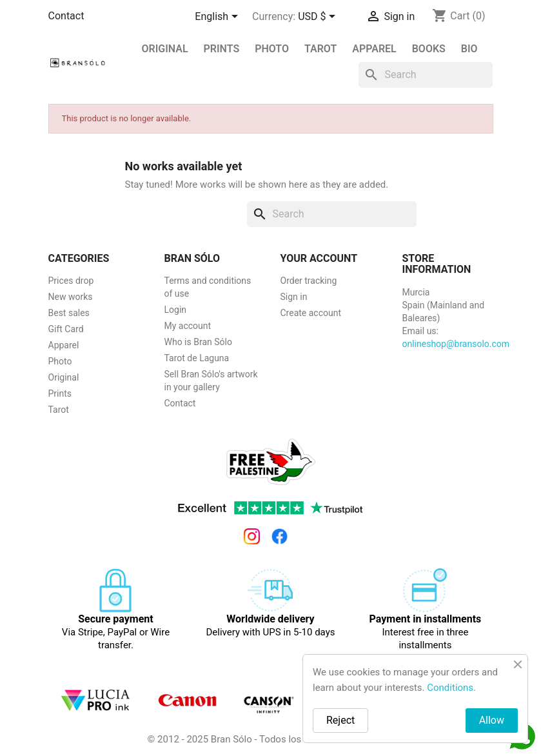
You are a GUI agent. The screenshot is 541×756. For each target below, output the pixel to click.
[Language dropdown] (219, 17)
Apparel (374, 49)
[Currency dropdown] (319, 17)
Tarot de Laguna (197, 358)
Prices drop (71, 281)
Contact (66, 16)
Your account (319, 258)
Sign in (294, 297)
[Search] (426, 75)
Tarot (320, 49)
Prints (60, 393)
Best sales (69, 313)
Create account (311, 313)
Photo (272, 49)
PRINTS (222, 49)
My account (188, 326)
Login (176, 310)
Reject (340, 720)
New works (71, 297)
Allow (492, 720)
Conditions (450, 688)
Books (429, 49)
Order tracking (309, 281)
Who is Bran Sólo (198, 342)
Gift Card (66, 329)
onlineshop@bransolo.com (456, 344)
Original (165, 49)
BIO (469, 49)
